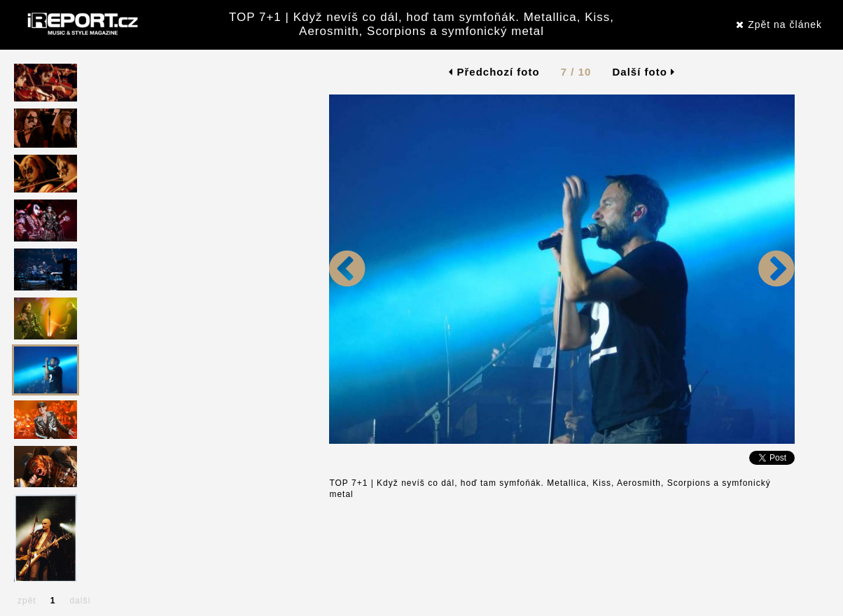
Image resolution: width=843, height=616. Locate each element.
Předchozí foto (494, 72)
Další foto (644, 72)
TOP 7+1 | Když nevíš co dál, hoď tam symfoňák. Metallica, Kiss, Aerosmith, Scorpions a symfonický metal (421, 24)
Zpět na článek (779, 24)
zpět (27, 601)
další (80, 601)
